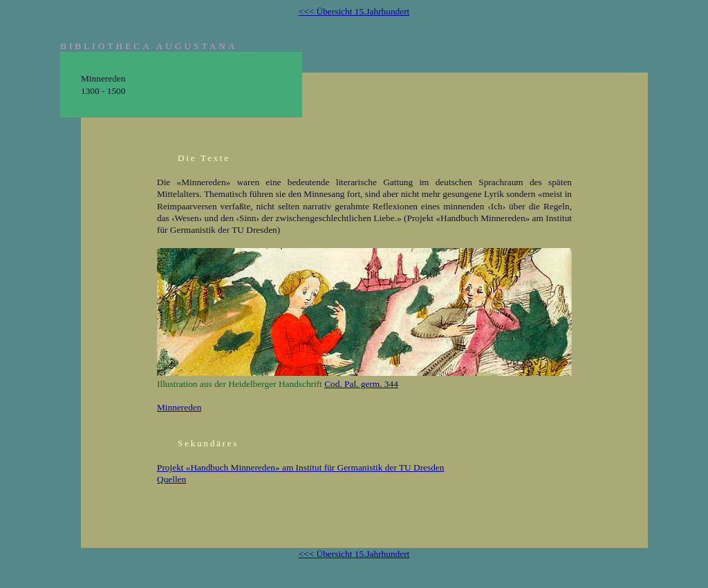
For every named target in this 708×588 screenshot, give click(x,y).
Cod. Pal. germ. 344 (361, 384)
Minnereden (179, 407)
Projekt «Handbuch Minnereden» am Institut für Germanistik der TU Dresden (300, 467)
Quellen (171, 479)
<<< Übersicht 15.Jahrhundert (354, 11)
